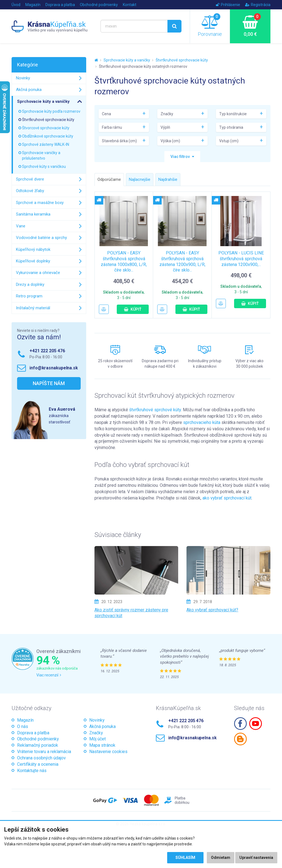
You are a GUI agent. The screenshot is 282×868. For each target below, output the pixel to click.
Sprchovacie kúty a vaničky (127, 60)
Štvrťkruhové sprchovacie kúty (182, 60)
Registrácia (258, 5)
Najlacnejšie (140, 179)
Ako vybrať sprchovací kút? (212, 610)
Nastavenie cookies (108, 752)
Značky (96, 733)
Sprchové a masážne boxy (40, 203)
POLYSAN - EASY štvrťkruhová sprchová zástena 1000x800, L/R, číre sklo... (124, 261)
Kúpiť (133, 309)
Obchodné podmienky (99, 5)
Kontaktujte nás (32, 771)
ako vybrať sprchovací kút (227, 498)
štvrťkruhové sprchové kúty (155, 410)
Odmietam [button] (221, 858)
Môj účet (97, 739)
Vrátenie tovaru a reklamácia (44, 752)
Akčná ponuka (29, 90)
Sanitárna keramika (33, 214)
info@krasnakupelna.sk (54, 368)
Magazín (33, 5)
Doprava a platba (60, 5)
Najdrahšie (168, 179)
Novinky (23, 78)
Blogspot (240, 739)
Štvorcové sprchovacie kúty (46, 128)
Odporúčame (109, 179)
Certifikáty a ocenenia (38, 764)
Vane (21, 226)
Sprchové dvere (30, 179)
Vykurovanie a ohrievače (38, 273)
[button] (182, 157)
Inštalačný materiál (33, 308)
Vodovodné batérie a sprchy (41, 238)
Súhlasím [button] (185, 858)
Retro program (29, 296)
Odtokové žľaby (30, 191)
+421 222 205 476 (47, 351)
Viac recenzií (49, 675)
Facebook (240, 724)
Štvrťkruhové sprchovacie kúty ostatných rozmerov (143, 66)
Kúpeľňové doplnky (33, 261)
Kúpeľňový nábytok (33, 249)
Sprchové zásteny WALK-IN (46, 144)
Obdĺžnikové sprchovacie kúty (48, 136)
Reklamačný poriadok (38, 745)
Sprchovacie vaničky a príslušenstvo (41, 155)
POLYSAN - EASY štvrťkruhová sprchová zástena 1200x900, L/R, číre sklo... (182, 261)
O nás (23, 726)
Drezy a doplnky (30, 284)
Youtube (256, 724)
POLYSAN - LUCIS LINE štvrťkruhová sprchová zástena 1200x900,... (241, 259)
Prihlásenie (228, 5)
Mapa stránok (102, 745)
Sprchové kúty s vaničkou (44, 166)
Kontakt (130, 5)
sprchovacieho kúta (202, 422)
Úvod (16, 5)
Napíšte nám (49, 383)
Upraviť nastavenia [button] (256, 858)
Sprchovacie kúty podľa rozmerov (51, 111)
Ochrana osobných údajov (41, 758)
